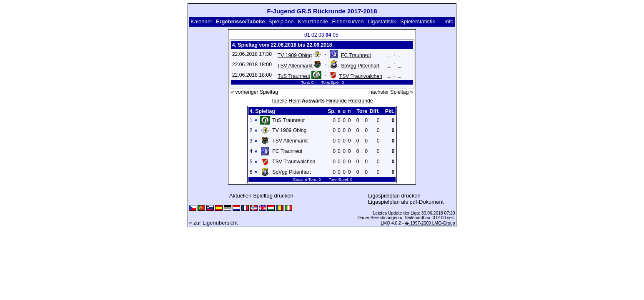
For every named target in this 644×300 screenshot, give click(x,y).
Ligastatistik (382, 21)
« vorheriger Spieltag (254, 92)
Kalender (201, 21)
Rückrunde (360, 101)
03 (321, 35)
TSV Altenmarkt (295, 66)
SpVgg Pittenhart (360, 66)
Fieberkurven (348, 21)
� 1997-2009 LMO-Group (430, 223)
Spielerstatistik (418, 21)
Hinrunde (336, 101)
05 (336, 35)
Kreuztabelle (313, 21)
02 (314, 35)
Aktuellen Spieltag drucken (261, 196)
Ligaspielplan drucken (394, 196)
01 (307, 35)
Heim (295, 101)
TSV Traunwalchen (361, 76)
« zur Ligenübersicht (213, 223)
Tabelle (279, 101)
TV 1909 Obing (295, 55)
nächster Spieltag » (391, 92)
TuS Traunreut (294, 76)
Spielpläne (281, 21)
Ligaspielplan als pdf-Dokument (406, 202)
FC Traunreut (356, 55)
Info (449, 21)
